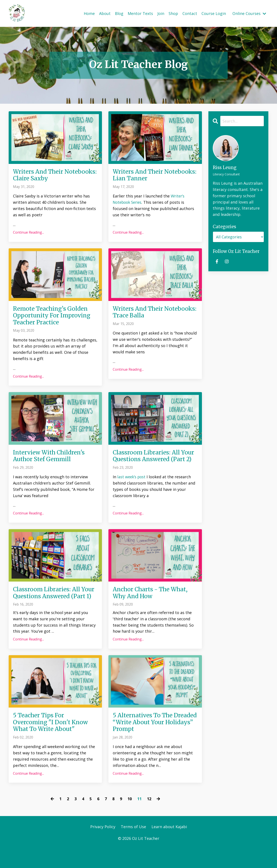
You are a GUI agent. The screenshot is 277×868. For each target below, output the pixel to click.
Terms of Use (133, 847)
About (105, 13)
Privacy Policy (103, 847)
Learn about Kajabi (169, 847)
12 (149, 819)
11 (139, 819)
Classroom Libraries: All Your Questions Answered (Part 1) (51, 607)
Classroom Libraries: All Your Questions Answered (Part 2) (150, 462)
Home (89, 13)
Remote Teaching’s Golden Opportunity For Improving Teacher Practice (54, 317)
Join (161, 13)
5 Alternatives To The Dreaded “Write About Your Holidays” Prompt (153, 741)
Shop (173, 13)
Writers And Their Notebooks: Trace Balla (147, 313)
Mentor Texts (140, 13)
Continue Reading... (28, 233)
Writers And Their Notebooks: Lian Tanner (149, 175)
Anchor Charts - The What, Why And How (153, 604)
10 (130, 819)
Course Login (214, 13)
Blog (119, 13)
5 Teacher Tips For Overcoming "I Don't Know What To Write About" (53, 741)
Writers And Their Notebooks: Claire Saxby (50, 175)
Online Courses (249, 13)
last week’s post (132, 487)
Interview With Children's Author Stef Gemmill (51, 458)
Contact (190, 13)
